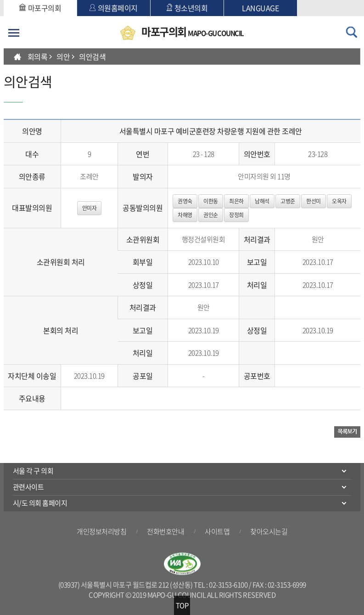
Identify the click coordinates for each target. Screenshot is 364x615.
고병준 (288, 201)
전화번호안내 (165, 531)
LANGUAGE (260, 8)
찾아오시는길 (269, 531)
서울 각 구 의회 (33, 471)
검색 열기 (351, 32)
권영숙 (185, 201)
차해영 (185, 215)
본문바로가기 (4, 0)
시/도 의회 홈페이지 (40, 503)
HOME (17, 56)
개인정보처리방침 (101, 531)
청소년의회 (187, 8)
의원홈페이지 (114, 8)
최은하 (236, 201)
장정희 (236, 215)
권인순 (211, 215)
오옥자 (339, 201)
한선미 (314, 201)
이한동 (211, 201)
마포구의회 (40, 8)
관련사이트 (28, 487)
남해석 (262, 201)
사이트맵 (217, 531)
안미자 (90, 208)
